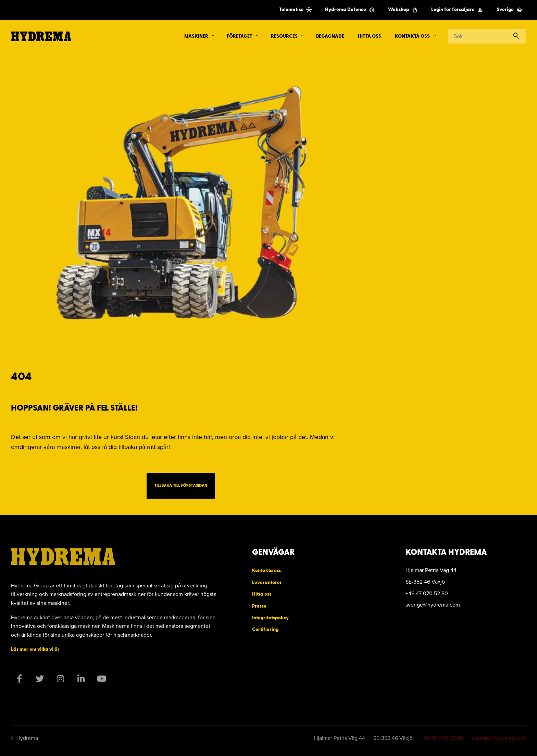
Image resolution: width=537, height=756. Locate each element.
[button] (213, 36)
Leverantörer (267, 583)
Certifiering (265, 630)
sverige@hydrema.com (499, 738)
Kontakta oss (266, 571)
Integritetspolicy (270, 618)
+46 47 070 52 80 (442, 738)
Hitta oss (262, 594)
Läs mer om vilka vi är (35, 650)
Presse (259, 606)
